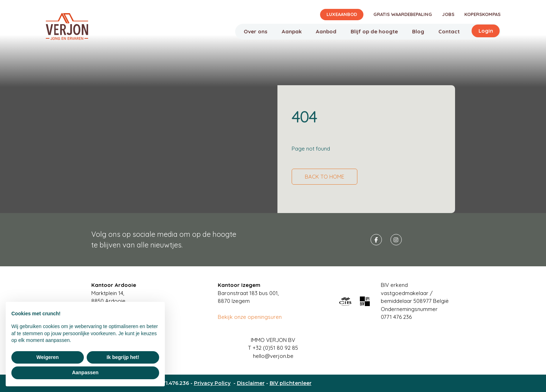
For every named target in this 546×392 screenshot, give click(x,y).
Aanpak (292, 31)
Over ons (256, 31)
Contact (449, 31)
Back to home (325, 177)
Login (486, 31)
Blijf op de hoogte (374, 31)
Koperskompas (482, 14)
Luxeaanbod (342, 14)
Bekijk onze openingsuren (250, 317)
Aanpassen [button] (85, 372)
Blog (418, 31)
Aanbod (326, 31)
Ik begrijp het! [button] (123, 357)
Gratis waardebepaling (403, 14)
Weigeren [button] (48, 357)
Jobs (448, 14)
